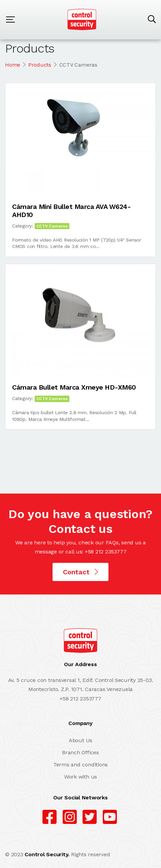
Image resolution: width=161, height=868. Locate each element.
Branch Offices (80, 752)
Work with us (80, 777)
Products (40, 65)
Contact (80, 572)
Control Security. (47, 854)
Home (13, 65)
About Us (80, 740)
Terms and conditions (80, 765)
